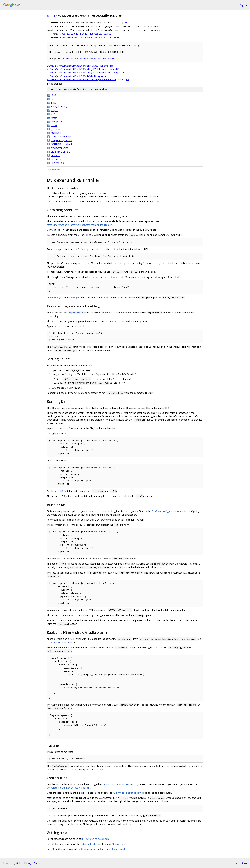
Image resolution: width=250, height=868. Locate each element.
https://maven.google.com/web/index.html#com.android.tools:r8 (80, 225)
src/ (53, 114)
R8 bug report (118, 849)
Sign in (243, 5)
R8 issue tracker (89, 849)
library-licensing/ (59, 107)
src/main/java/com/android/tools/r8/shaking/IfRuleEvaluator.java (80, 69)
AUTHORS (56, 133)
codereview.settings (61, 137)
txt (237, 863)
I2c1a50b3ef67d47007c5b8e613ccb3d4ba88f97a (89, 59)
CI (52, 230)
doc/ (53, 99)
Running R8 (74, 298)
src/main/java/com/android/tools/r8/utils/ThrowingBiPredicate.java (81, 79)
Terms (37, 863)
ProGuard (122, 202)
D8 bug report (119, 844)
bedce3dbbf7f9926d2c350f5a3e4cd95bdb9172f (86, 38)
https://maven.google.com (60, 642)
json (244, 863)
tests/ (54, 118)
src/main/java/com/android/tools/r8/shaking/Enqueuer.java (77, 66)
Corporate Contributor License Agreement (69, 788)
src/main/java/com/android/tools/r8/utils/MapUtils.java (75, 76)
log (125, 23)
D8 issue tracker (89, 844)
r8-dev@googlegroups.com (127, 793)
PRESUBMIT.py (59, 159)
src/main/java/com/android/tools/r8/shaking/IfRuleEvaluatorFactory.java (84, 73)
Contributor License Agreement (118, 784)
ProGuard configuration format (168, 511)
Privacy (28, 863)
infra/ (54, 103)
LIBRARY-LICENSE (60, 152)
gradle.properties (60, 148)
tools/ (54, 125)
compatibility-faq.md (61, 140)
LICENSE (55, 155)
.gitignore (56, 129)
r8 (48, 15)
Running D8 (57, 298)
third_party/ (57, 122)
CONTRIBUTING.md (61, 144)
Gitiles (19, 863)
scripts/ (55, 110)
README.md (57, 163)
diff (116, 38)
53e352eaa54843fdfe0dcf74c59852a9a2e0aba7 (86, 34)
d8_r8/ (54, 95)
